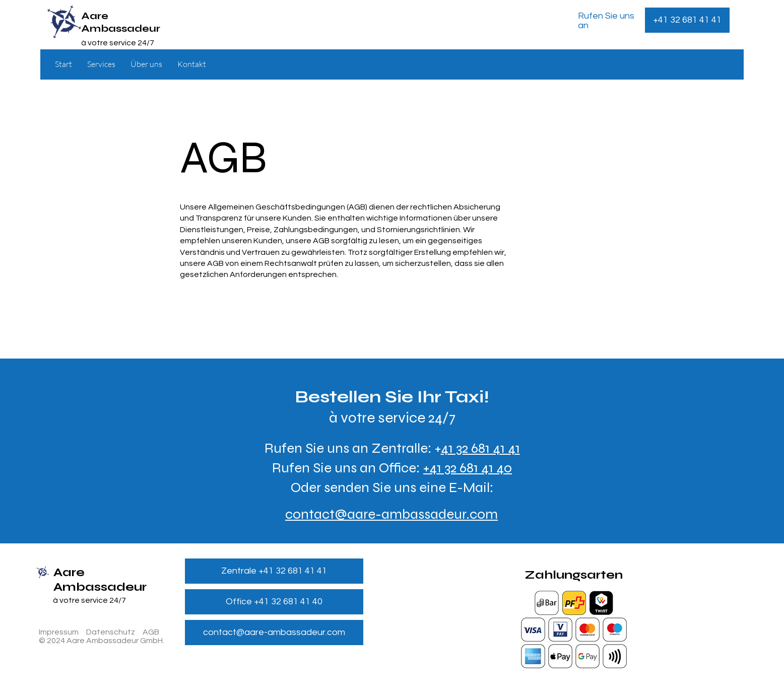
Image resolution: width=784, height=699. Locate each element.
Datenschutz (111, 632)
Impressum (59, 632)
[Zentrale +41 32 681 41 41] (274, 571)
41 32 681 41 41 (480, 448)
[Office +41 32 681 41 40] (274, 602)
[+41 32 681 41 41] (687, 20)
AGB (151, 632)
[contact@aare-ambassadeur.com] (274, 633)
